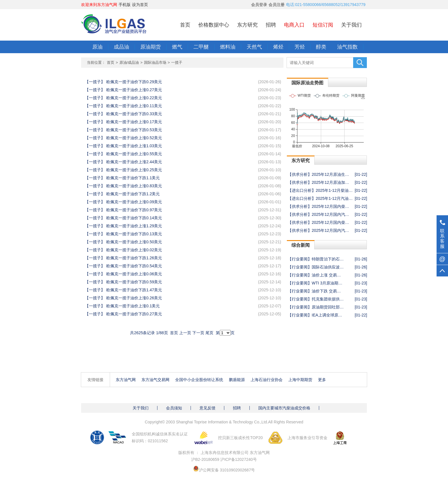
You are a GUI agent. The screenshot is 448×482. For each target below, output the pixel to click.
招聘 (271, 25)
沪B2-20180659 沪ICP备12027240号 (224, 459)
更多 (322, 380)
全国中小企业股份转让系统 (199, 380)
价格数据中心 (214, 25)
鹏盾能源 (237, 380)
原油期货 (151, 47)
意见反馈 (207, 408)
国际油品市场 (155, 62)
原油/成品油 (129, 62)
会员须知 (174, 408)
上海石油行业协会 (267, 380)
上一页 (185, 333)
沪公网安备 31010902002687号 (227, 470)
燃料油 (228, 47)
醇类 (321, 47)
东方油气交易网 (155, 380)
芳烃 (300, 47)
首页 (185, 25)
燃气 (177, 47)
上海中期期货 (300, 380)
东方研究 (247, 25)
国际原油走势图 (307, 83)
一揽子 (177, 62)
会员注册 (277, 5)
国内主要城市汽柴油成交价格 (284, 408)
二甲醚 (201, 47)
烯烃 (278, 47)
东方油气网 (126, 380)
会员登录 (259, 5)
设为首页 (140, 5)
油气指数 (347, 47)
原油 (97, 47)
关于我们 (351, 25)
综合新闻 (301, 245)
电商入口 (294, 25)
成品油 (121, 47)
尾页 (209, 333)
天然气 (254, 47)
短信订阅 (323, 25)
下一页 (198, 333)
